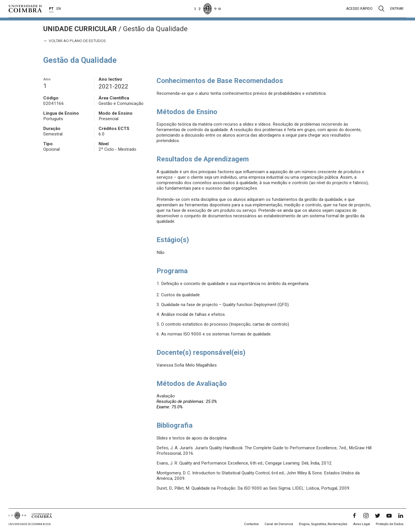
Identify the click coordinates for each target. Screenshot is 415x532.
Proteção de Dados (390, 524)
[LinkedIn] (401, 516)
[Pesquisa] (381, 9)
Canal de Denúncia (279, 524)
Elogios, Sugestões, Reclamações (323, 524)
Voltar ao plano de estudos (74, 41)
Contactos (251, 524)
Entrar (397, 9)
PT (51, 9)
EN (59, 9)
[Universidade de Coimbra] (25, 9)
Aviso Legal (362, 524)
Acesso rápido (359, 9)
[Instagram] (366, 516)
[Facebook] (354, 516)
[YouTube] (389, 516)
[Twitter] (378, 516)
